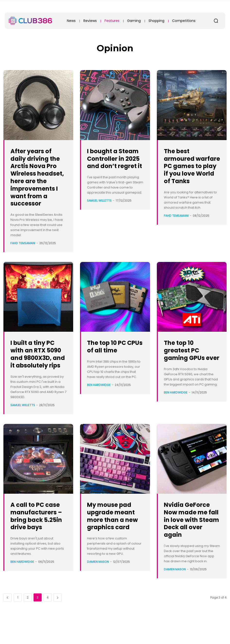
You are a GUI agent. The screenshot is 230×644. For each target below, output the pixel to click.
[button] (216, 21)
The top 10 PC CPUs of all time (115, 354)
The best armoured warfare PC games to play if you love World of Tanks (190, 170)
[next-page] (58, 620)
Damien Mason (98, 584)
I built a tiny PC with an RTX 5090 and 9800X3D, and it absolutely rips (38, 365)
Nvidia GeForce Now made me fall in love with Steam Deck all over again (191, 535)
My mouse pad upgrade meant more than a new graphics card (114, 535)
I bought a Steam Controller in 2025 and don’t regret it (113, 166)
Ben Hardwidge (99, 392)
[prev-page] (8, 620)
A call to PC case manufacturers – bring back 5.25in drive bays (38, 538)
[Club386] (30, 21)
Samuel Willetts (99, 216)
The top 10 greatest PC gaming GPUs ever (188, 361)
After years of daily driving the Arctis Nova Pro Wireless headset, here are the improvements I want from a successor (38, 181)
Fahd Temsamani (23, 251)
